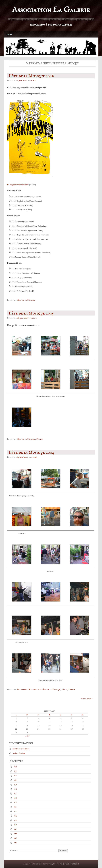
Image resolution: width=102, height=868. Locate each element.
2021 (15, 780)
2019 (15, 785)
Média (64, 690)
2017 (15, 794)
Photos (40, 439)
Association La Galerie (51, 10)
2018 (15, 789)
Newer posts (87, 699)
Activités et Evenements (29, 690)
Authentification (19, 753)
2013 (15, 811)
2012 (15, 816)
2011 (15, 820)
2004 (15, 843)
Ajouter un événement (21, 749)
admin (33, 81)
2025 (15, 771)
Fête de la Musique (26, 300)
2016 (15, 798)
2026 (15, 767)
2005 (15, 838)
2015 (15, 802)
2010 (15, 825)
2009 (15, 829)
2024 (15, 776)
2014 (15, 807)
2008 (15, 834)
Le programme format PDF (18, 185)
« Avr (27, 736)
